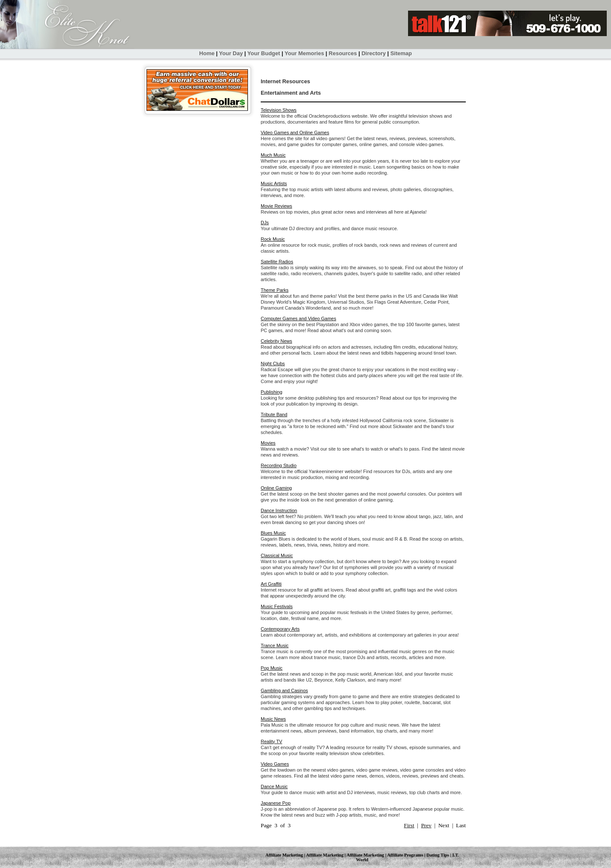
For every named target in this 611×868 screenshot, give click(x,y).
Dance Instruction (279, 510)
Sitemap (401, 53)
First (409, 825)
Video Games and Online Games (295, 132)
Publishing (272, 392)
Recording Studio (279, 465)
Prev (426, 825)
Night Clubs (273, 364)
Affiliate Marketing (284, 855)
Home (207, 53)
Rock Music (273, 239)
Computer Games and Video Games (298, 318)
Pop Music (272, 668)
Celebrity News (276, 341)
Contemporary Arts (280, 629)
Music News (273, 719)
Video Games (275, 764)
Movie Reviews (276, 206)
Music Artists (274, 183)
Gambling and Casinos (284, 690)
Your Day (231, 53)
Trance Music (275, 645)
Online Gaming (276, 488)
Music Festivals (277, 606)
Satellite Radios (277, 262)
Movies (268, 443)
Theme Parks (275, 290)
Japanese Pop (276, 803)
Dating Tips (438, 855)
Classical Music (277, 555)
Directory (373, 53)
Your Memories (304, 53)
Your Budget (264, 53)
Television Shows (279, 110)
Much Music (273, 155)
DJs (265, 223)
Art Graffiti (271, 584)
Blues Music (273, 533)
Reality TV (272, 741)
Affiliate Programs (405, 855)
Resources (343, 53)
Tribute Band (274, 414)
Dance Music (274, 786)
